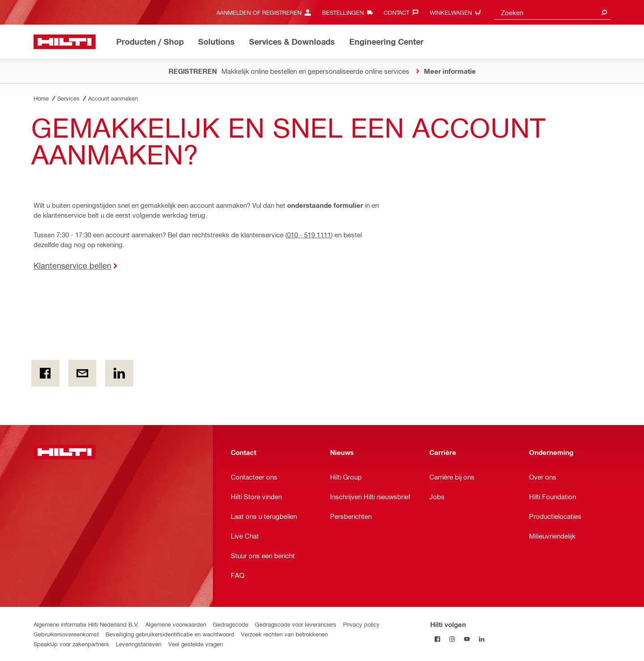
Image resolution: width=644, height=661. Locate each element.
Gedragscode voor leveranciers (296, 624)
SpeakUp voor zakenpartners (71, 644)
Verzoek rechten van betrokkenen (284, 634)
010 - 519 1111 (309, 235)
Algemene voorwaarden (176, 624)
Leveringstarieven (139, 644)
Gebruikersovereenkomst (66, 634)
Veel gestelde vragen (195, 644)
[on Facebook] (45, 373)
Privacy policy (361, 624)
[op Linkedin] (119, 373)
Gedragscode (231, 624)
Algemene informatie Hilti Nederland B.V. (86, 624)
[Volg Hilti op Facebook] (438, 639)
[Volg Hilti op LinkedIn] (482, 639)
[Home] (65, 42)
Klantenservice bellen (72, 265)
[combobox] (552, 12)
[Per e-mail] (83, 373)
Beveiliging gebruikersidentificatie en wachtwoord (170, 634)
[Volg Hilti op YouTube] (467, 639)
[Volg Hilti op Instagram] (452, 639)
